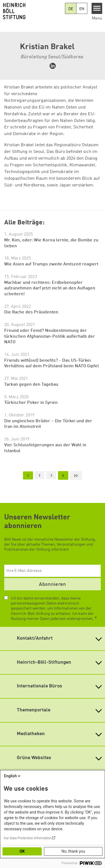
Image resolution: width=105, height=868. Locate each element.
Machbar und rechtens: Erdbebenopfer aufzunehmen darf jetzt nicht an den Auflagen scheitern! (50, 288)
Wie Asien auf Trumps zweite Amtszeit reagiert (51, 264)
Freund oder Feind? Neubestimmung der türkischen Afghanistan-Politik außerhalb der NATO (50, 336)
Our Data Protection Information (27, 838)
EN (82, 9)
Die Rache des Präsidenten (31, 312)
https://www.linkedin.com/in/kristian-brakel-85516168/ (53, 66)
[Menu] (97, 8)
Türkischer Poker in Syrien (31, 403)
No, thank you (73, 851)
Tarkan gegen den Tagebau (31, 385)
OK (22, 851)
